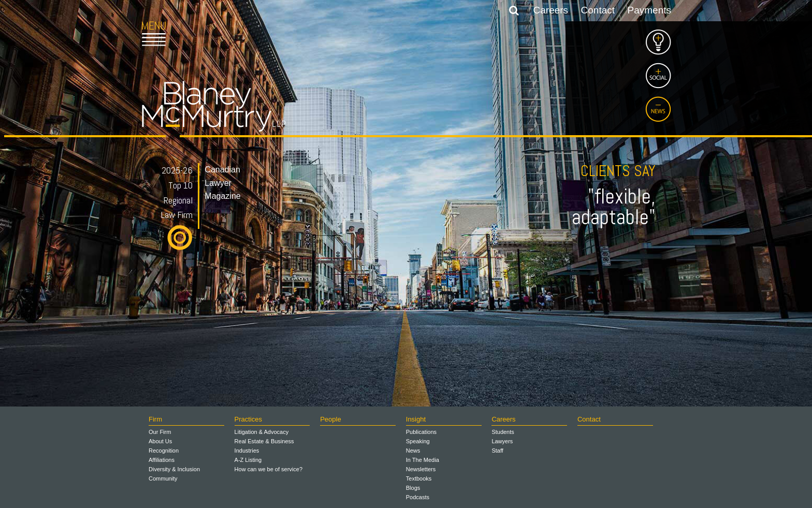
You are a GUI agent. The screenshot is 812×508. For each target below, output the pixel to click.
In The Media (423, 460)
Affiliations (162, 460)
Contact (598, 10)
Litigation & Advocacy (262, 432)
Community (163, 478)
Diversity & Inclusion (174, 469)
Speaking (418, 441)
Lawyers (502, 441)
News (413, 451)
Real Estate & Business (264, 441)
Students (503, 432)
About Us (160, 441)
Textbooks (419, 478)
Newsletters (421, 469)
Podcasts (418, 497)
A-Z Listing (248, 460)
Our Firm (160, 432)
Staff (497, 451)
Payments (649, 10)
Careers (551, 10)
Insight (416, 419)
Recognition (164, 451)
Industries (247, 451)
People (330, 419)
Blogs (413, 488)
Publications (421, 432)
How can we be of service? (269, 469)
